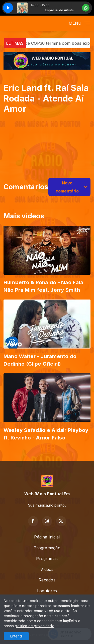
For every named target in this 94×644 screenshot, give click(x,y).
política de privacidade (35, 626)
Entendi (16, 636)
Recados (47, 580)
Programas (47, 559)
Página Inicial (47, 537)
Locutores (47, 591)
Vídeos (47, 569)
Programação (47, 548)
